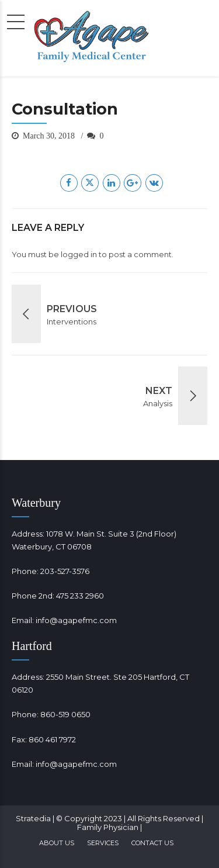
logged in (79, 254)
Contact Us (152, 843)
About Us (57, 843)
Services (103, 843)
